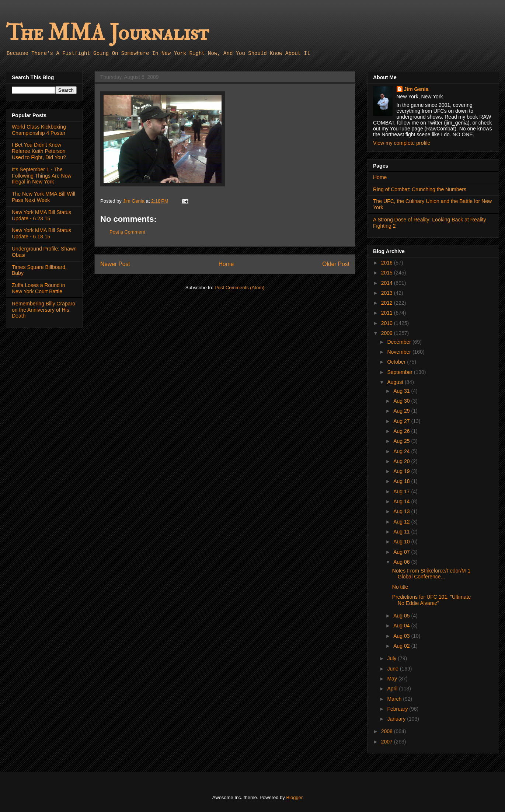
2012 (388, 303)
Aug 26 (402, 431)
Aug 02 (402, 646)
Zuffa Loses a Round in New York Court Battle (39, 288)
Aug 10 (402, 542)
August (396, 382)
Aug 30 (402, 401)
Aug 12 (402, 522)
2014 (388, 283)
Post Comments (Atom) (239, 288)
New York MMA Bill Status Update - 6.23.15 (41, 215)
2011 (388, 313)
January (397, 719)
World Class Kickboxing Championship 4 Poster (39, 130)
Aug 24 (402, 451)
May (393, 679)
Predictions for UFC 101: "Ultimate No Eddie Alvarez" (432, 600)
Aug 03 (402, 636)
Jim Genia (416, 89)
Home (226, 264)
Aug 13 (402, 511)
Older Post (336, 264)
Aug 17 (402, 491)
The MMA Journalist (107, 33)
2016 (388, 263)
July (392, 658)
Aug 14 (402, 501)
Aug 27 (402, 421)
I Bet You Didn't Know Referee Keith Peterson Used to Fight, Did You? (39, 151)
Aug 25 (402, 441)
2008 (388, 731)
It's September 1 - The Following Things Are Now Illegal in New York (42, 176)
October (397, 362)
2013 (388, 293)
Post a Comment (127, 232)
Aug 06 (402, 562)
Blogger (294, 797)
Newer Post (115, 264)
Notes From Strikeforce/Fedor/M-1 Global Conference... (431, 574)
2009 (388, 333)
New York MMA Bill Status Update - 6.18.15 (41, 233)
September (400, 372)
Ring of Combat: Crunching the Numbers (420, 189)
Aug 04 (402, 626)
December (400, 342)
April (393, 689)
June (393, 669)
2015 (388, 273)
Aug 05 (402, 616)
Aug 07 (402, 552)
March (395, 699)
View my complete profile (402, 143)
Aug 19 (402, 471)
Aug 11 (402, 532)
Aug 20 (402, 461)
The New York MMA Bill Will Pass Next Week (43, 197)
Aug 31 (402, 391)
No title (400, 587)
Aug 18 (402, 481)
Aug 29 (402, 411)
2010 (388, 323)
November (400, 352)
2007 (388, 742)
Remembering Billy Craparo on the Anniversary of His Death (43, 310)
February (398, 709)
